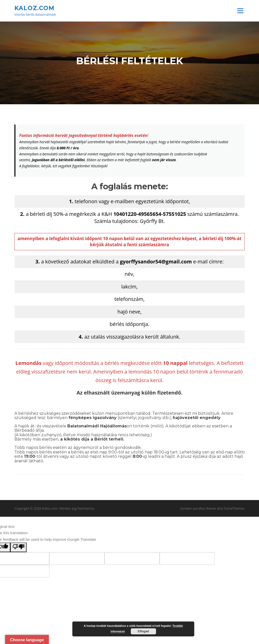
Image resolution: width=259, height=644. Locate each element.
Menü (240, 11)
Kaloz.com (34, 8)
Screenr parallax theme (198, 509)
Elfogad (143, 631)
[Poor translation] (18, 548)
